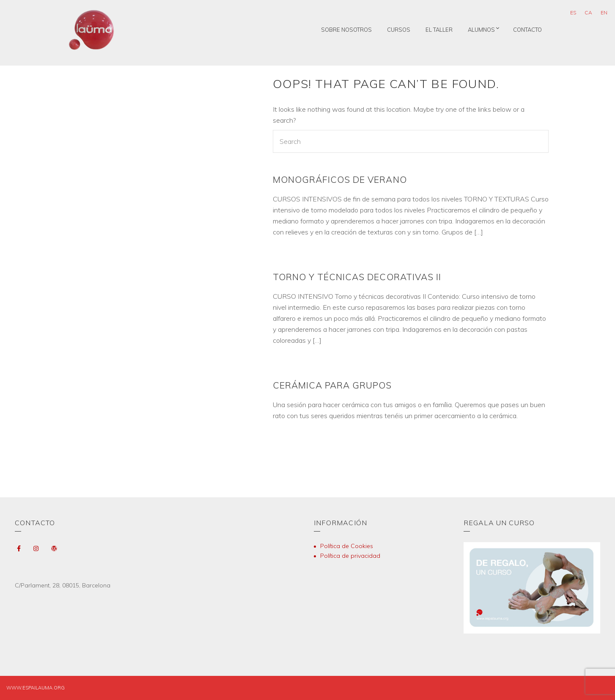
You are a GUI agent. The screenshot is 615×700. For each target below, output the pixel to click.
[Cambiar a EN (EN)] (604, 13)
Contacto (527, 30)
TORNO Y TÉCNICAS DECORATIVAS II (357, 277)
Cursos (399, 30)
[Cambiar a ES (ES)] (573, 13)
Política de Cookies (347, 546)
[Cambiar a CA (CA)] (588, 13)
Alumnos (481, 30)
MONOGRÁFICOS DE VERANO (340, 179)
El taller (439, 30)
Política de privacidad (350, 556)
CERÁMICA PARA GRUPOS (332, 385)
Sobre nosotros (346, 30)
